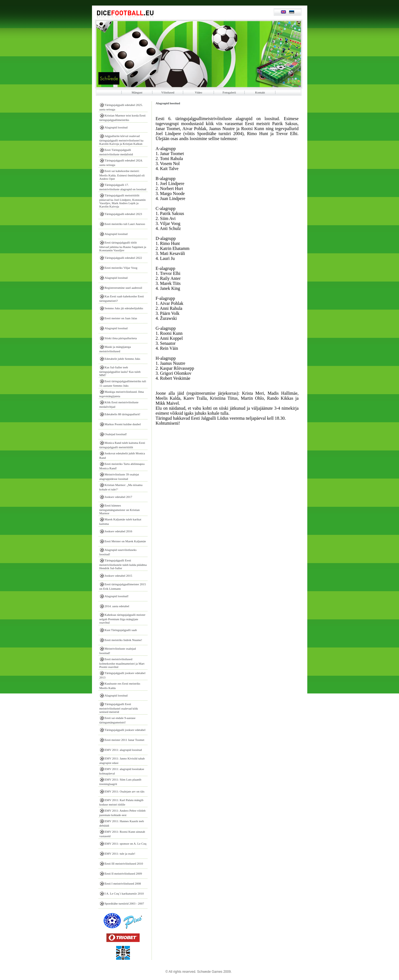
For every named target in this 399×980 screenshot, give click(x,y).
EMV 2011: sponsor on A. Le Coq (126, 844)
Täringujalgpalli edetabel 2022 (123, 258)
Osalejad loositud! (116, 434)
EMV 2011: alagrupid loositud (123, 750)
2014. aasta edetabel (117, 606)
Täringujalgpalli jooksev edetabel (125, 730)
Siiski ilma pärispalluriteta (121, 338)
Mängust (137, 92)
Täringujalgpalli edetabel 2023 (123, 214)
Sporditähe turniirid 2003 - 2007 (124, 903)
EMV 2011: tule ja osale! (120, 854)
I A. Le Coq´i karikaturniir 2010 (124, 893)
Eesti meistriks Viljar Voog (121, 268)
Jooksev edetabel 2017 (119, 497)
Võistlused (168, 92)
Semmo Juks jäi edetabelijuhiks (124, 308)
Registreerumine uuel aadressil (124, 288)
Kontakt (260, 92)
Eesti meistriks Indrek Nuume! (123, 640)
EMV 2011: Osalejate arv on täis (125, 791)
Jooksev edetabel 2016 (119, 531)
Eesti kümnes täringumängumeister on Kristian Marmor (120, 509)
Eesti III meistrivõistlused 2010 (124, 863)
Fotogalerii (229, 92)
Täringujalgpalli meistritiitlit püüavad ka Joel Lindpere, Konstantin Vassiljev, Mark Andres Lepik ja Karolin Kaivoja (123, 201)
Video (198, 92)
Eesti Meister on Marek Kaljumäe (125, 541)
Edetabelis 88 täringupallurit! (123, 414)
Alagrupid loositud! (117, 596)
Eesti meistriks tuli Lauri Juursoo (125, 224)
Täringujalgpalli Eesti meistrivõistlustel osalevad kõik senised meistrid (119, 708)
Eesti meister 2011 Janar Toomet (125, 740)
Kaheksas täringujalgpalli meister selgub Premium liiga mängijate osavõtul (122, 619)
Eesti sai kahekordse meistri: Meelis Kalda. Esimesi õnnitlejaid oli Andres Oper (122, 175)
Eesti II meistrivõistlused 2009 (123, 873)
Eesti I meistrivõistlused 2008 (123, 883)
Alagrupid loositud (116, 127)
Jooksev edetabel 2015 (119, 576)
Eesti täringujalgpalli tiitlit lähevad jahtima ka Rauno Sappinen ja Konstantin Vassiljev (123, 246)
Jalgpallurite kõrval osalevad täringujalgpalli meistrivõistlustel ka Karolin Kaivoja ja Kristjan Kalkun (122, 140)
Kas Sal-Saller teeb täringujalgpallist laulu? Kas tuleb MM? (120, 371)
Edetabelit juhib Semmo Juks (123, 359)
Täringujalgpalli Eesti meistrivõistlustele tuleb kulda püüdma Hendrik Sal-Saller (123, 564)
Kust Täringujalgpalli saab (121, 630)
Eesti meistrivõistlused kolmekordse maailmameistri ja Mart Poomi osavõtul (122, 663)
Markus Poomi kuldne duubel (123, 424)
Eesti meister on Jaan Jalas (121, 318)
